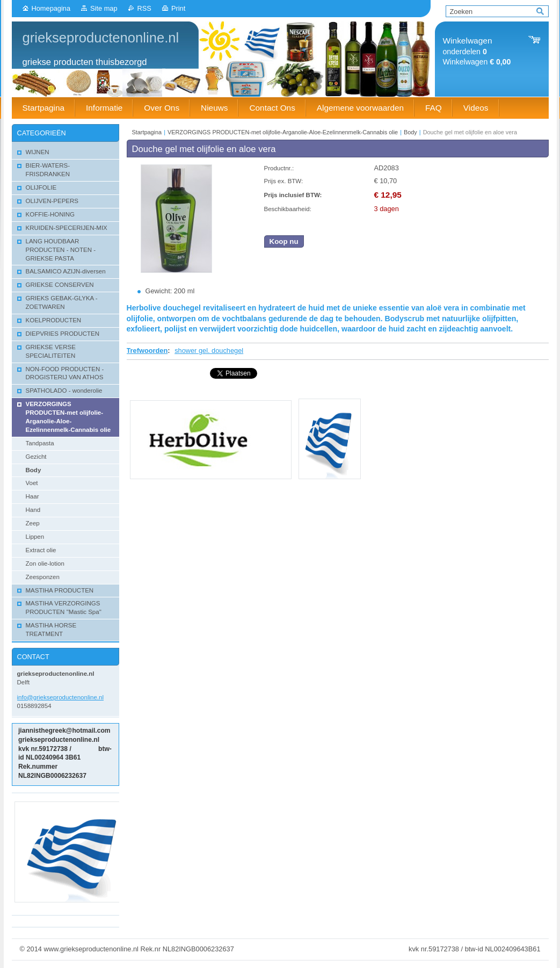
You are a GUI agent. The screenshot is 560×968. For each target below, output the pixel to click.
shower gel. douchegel (209, 351)
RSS (144, 8)
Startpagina (147, 132)
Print (178, 8)
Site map (104, 8)
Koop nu (284, 241)
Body (410, 132)
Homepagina (51, 8)
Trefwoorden (147, 351)
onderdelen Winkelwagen (477, 51)
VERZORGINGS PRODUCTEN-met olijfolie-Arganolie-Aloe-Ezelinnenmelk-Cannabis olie (283, 132)
